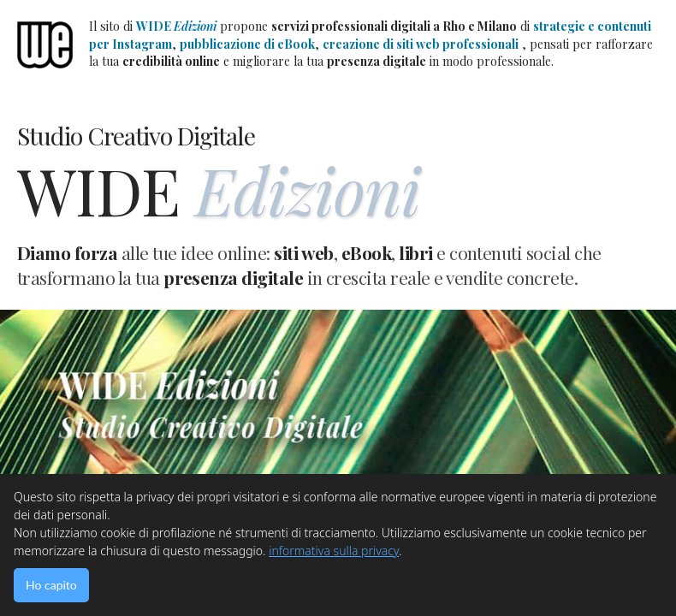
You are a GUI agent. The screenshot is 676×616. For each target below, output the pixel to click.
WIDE (176, 26)
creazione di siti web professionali (421, 44)
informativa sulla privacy (334, 551)
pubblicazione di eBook (247, 44)
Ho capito (51, 585)
